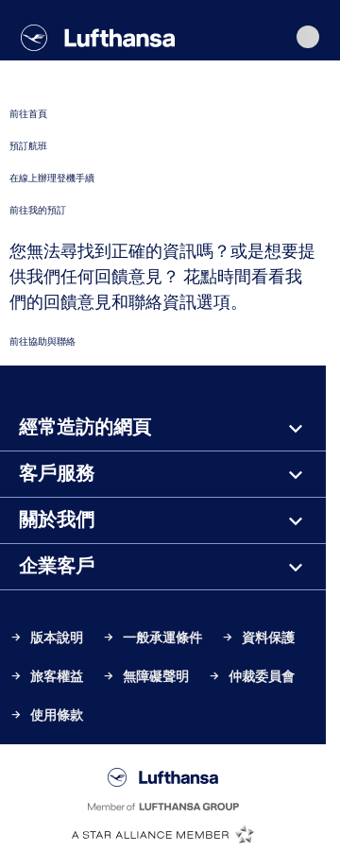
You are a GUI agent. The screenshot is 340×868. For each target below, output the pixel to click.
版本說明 (46, 638)
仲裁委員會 (251, 677)
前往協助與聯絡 (42, 341)
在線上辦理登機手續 (52, 178)
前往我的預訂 (38, 210)
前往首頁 (28, 114)
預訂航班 (28, 146)
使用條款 (46, 715)
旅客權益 (46, 677)
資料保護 (258, 638)
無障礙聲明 (145, 677)
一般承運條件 (152, 638)
